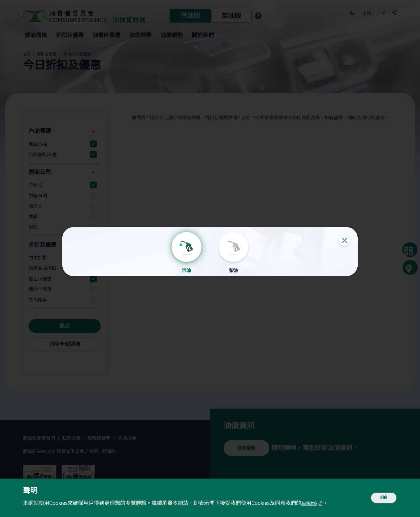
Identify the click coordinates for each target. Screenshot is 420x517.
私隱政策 (312, 503)
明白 (379, 498)
